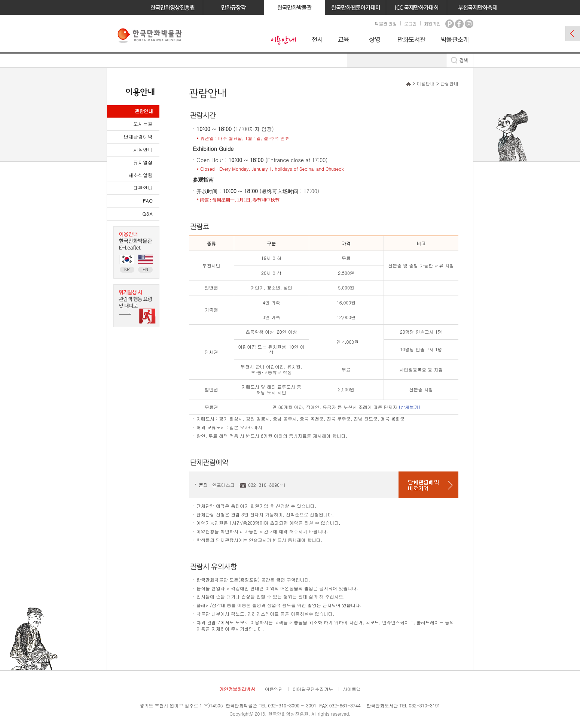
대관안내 (143, 188)
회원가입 (432, 23)
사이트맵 (352, 689)
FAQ (148, 201)
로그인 (410, 23)
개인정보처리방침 (237, 689)
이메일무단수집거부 (313, 689)
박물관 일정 (385, 23)
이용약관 (274, 689)
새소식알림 (141, 175)
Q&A (148, 214)
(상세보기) (410, 407)
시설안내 (143, 150)
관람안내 (144, 111)
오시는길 (143, 124)
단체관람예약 (138, 136)
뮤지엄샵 (143, 162)
